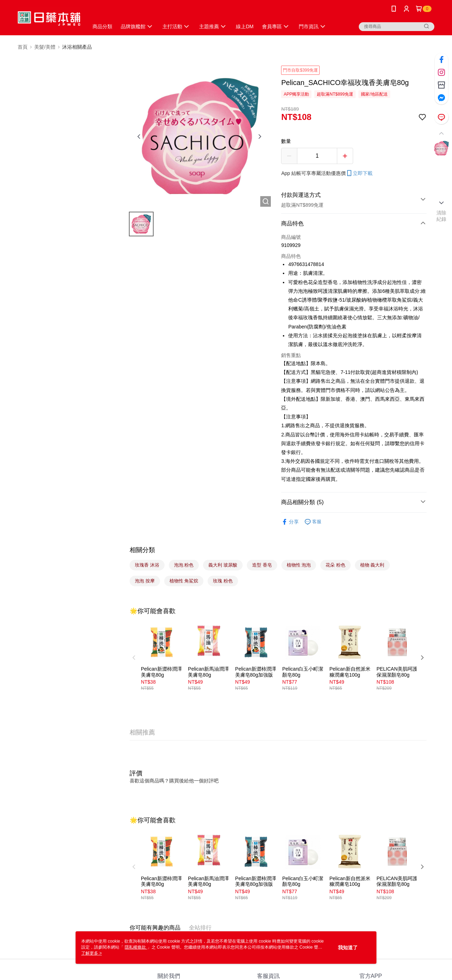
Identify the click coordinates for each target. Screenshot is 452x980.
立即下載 (359, 173)
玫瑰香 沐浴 (147, 565)
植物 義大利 (372, 565)
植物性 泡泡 (299, 565)
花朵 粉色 (335, 565)
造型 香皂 (262, 565)
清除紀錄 (442, 216)
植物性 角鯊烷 (184, 581)
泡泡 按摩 (145, 581)
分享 (290, 522)
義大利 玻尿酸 (223, 565)
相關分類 (142, 550)
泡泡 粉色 (184, 565)
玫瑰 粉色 (223, 581)
